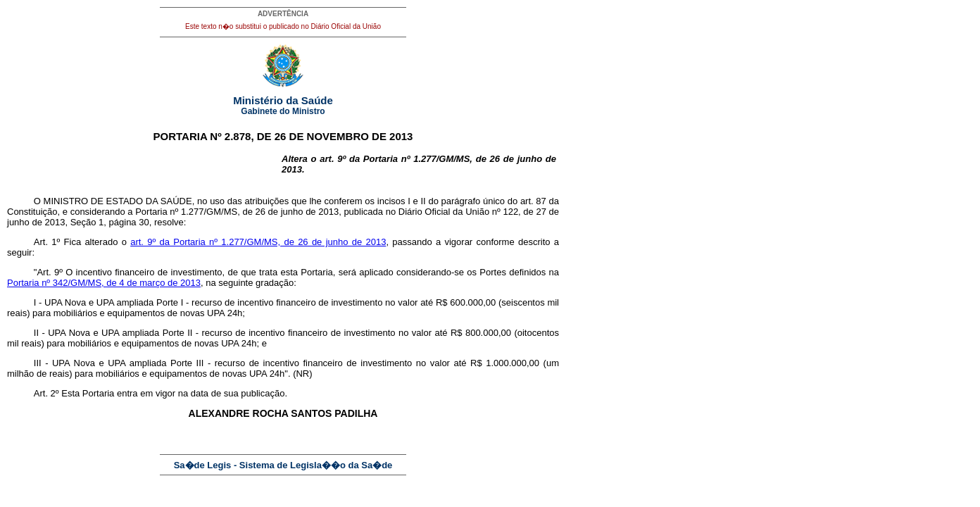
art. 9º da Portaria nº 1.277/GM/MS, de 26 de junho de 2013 (258, 242)
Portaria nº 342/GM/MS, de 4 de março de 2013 (104, 283)
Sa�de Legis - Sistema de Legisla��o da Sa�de (283, 465)
